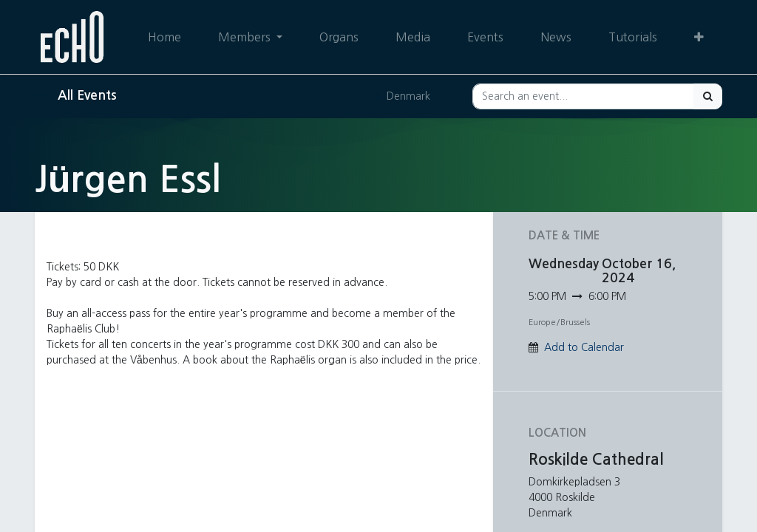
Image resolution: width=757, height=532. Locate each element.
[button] (699, 37)
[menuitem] (164, 37)
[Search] (708, 96)
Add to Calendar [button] (584, 347)
